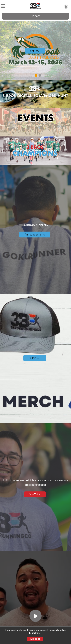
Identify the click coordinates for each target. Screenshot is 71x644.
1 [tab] (36, 75)
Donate (35, 16)
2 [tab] (40, 75)
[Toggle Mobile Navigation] (3, 6)
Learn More (35, 633)
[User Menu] (66, 7)
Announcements (35, 235)
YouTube (35, 494)
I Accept (35, 639)
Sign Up (35, 51)
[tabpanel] (35, 51)
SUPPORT (35, 358)
